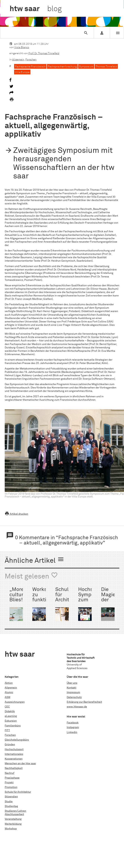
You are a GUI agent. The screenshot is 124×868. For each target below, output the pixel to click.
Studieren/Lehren (15, 811)
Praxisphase (12, 778)
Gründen (10, 745)
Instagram (73, 727)
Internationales (14, 754)
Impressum (73, 692)
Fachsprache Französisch (30, 67)
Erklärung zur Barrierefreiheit (84, 702)
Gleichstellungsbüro (17, 740)
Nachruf (9, 773)
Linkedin (72, 732)
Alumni (9, 692)
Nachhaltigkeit (14, 768)
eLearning (11, 716)
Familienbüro (13, 726)
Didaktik (10, 711)
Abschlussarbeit (14, 814)
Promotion (11, 787)
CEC (7, 707)
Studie (9, 802)
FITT (7, 730)
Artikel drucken (16, 514)
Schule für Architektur (18, 792)
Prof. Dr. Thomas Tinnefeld (44, 53)
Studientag (11, 806)
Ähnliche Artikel (34, 560)
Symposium (86, 67)
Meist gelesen (31, 576)
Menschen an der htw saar (20, 764)
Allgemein (18, 60)
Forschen (31, 60)
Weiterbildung (13, 824)
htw (36, 9)
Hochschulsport (14, 749)
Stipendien (11, 797)
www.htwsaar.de (77, 707)
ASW (8, 697)
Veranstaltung (13, 819)
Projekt (9, 783)
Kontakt (71, 688)
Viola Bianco (22, 47)
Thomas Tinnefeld (106, 67)
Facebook (73, 723)
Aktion (9, 683)
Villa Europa (22, 72)
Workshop (11, 829)
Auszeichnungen (15, 702)
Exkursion (11, 721)
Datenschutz (74, 697)
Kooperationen (14, 759)
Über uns (72, 683)
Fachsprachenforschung (62, 67)
